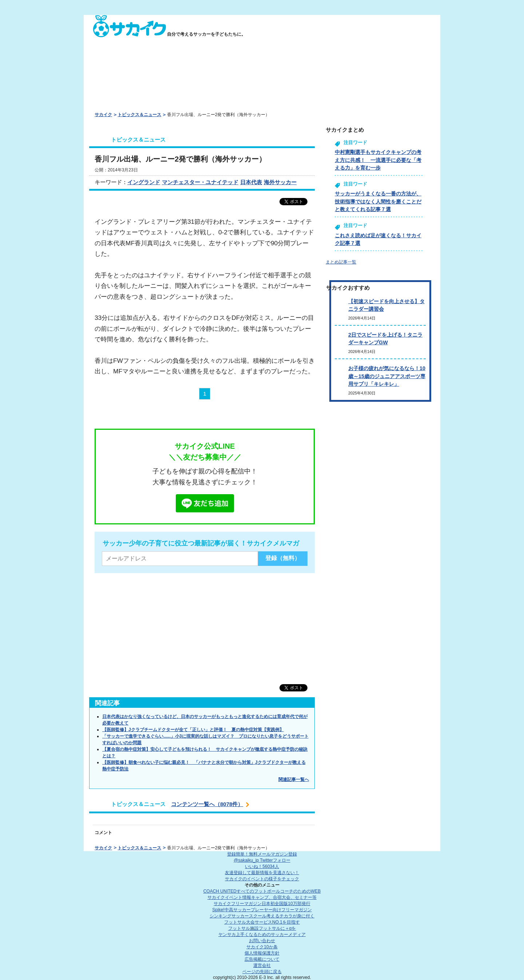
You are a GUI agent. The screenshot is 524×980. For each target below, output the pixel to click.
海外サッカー (280, 182)
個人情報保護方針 (262, 953)
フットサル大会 (262, 922)
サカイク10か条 (262, 947)
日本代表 (251, 182)
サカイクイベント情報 (262, 897)
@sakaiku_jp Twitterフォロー (262, 860)
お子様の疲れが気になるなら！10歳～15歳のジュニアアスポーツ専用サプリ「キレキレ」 (387, 376)
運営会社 (262, 965)
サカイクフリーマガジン (262, 904)
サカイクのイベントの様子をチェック (262, 879)
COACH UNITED (262, 891)
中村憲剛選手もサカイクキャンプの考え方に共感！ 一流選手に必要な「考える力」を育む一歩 (378, 160)
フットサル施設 (262, 928)
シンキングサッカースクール (262, 916)
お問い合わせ (262, 941)
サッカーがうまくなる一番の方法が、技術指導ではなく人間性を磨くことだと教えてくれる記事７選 (378, 201)
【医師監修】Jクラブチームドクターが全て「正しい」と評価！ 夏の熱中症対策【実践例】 (193, 730)
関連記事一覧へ (294, 779)
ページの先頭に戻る (262, 972)
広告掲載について (262, 959)
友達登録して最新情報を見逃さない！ (262, 873)
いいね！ (262, 866)
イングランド (144, 182)
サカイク (103, 115)
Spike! (262, 910)
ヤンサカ (262, 935)
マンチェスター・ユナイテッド (200, 182)
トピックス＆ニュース (139, 115)
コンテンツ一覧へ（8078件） (207, 804)
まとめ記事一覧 (341, 262)
